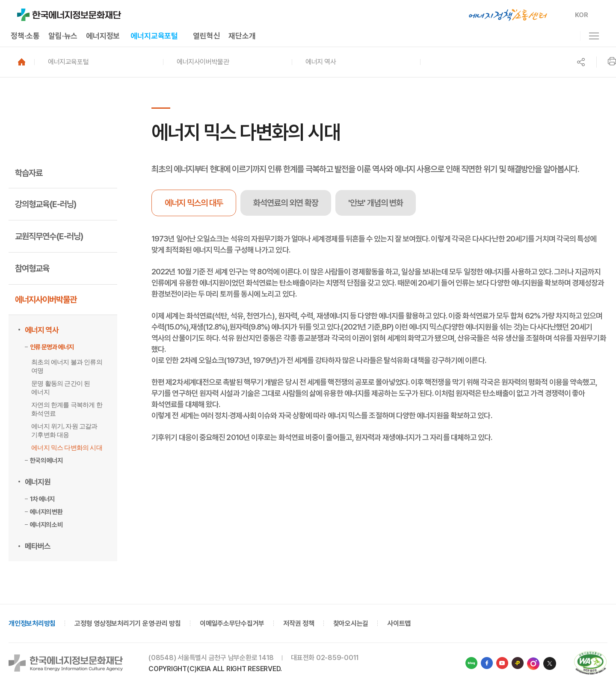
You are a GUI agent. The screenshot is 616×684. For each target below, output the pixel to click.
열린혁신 (206, 36)
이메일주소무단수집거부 (232, 623)
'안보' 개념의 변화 (376, 203)
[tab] (286, 203)
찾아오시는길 (351, 623)
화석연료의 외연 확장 (286, 203)
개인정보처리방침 (32, 623)
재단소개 (242, 36)
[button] (99, 62)
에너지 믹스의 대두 (194, 203)
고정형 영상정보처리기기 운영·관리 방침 (128, 623)
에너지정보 (103, 36)
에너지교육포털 (154, 36)
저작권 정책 (299, 623)
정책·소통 (25, 36)
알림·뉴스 (63, 36)
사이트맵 (399, 623)
